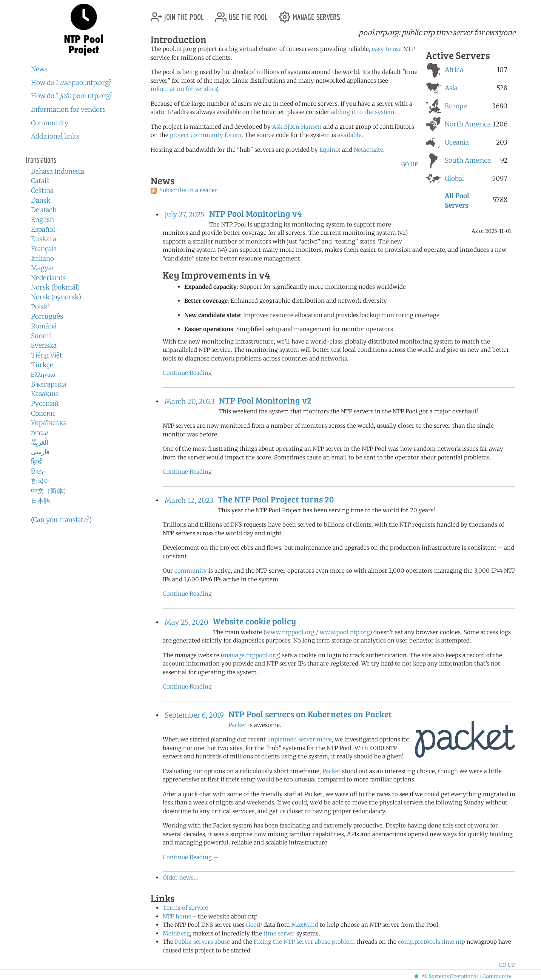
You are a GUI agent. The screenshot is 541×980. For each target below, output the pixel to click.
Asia (451, 88)
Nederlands (48, 278)
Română (44, 326)
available (350, 135)
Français (44, 249)
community (191, 571)
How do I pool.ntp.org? (71, 83)
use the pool (241, 14)
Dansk (41, 200)
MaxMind (305, 925)
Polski (40, 307)
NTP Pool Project (84, 30)
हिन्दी (37, 462)
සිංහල (39, 472)
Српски (43, 413)
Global (454, 179)
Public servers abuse (202, 942)
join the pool (177, 14)
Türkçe (42, 365)
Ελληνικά (43, 374)
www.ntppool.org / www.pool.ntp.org (318, 632)
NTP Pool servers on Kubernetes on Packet (310, 714)
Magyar (43, 268)
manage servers (310, 14)
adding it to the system (363, 112)
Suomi (41, 336)
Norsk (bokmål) (55, 287)
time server (279, 933)
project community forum (206, 135)
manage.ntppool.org (250, 655)
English (42, 220)
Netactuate (368, 150)
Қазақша (45, 394)
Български (49, 384)
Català (40, 181)
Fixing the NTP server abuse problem (304, 942)
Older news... (180, 878)
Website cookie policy (254, 621)
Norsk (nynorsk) (56, 297)
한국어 (41, 481)
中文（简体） (50, 491)
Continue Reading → (191, 373)
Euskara (44, 239)
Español (43, 230)
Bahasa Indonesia (58, 171)
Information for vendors (68, 109)
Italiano (42, 259)
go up (410, 164)
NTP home (177, 916)
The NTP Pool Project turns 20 (276, 499)
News (39, 69)
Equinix (330, 150)
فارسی (40, 452)
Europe (456, 106)
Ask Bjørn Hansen (297, 127)
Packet (237, 725)
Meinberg (176, 933)
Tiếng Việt (47, 355)
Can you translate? (61, 520)
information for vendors (183, 89)
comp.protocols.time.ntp (432, 942)
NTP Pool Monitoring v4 (255, 213)
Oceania (457, 142)
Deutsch (44, 210)
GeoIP (254, 925)
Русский (45, 404)
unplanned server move (300, 739)
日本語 (41, 501)
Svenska (44, 345)
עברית (40, 433)
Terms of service (185, 908)
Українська (49, 423)
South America (468, 160)
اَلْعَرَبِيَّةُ (40, 442)
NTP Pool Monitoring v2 (265, 400)
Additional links (55, 136)
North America (468, 124)
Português (47, 316)
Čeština (42, 191)
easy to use (387, 49)
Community (50, 123)
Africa (454, 70)
